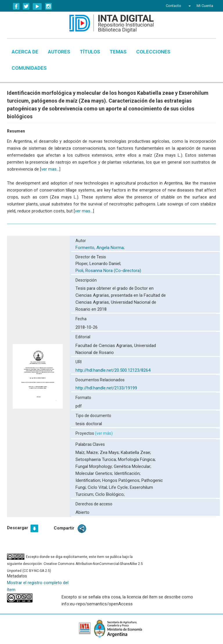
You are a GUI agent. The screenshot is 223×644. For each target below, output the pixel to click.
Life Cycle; (119, 487)
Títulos (90, 52)
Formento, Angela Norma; (101, 248)
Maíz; (81, 452)
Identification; (89, 480)
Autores (59, 52)
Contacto (173, 6)
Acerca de (25, 52)
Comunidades (29, 68)
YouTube (37, 6)
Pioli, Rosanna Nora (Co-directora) (108, 271)
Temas (118, 52)
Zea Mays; (110, 452)
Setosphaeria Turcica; (97, 459)
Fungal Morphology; (95, 466)
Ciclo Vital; (98, 487)
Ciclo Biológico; (110, 494)
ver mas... (50, 169)
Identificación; (127, 473)
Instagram (48, 6)
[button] (189, 6)
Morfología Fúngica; (137, 459)
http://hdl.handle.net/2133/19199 (106, 388)
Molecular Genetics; (95, 473)
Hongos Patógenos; (122, 480)
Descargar (18, 528)
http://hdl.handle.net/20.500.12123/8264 (113, 370)
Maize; (93, 452)
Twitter (26, 6)
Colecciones (153, 52)
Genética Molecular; (133, 466)
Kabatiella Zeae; (136, 452)
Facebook (16, 6)
